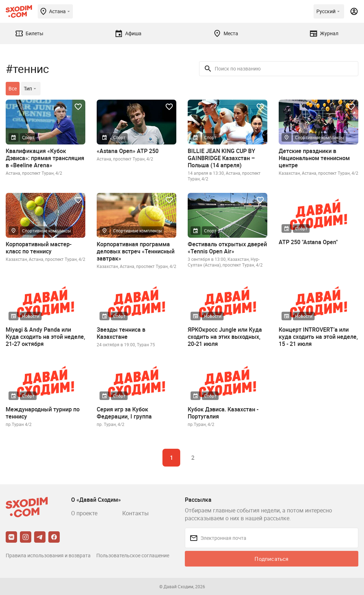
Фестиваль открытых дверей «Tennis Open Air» (227, 248)
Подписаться (271, 559)
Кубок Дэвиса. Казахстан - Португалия (223, 413)
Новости (31, 316)
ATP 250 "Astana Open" (308, 242)
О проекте (84, 513)
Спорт (28, 137)
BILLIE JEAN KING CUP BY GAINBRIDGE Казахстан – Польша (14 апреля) (221, 158)
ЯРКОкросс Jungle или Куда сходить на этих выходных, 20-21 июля (225, 337)
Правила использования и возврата (48, 555)
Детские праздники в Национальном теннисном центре (314, 158)
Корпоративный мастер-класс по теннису (39, 248)
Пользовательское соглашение (133, 555)
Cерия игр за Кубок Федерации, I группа (124, 413)
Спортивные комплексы (319, 137)
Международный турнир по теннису (43, 413)
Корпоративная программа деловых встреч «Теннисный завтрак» (136, 251)
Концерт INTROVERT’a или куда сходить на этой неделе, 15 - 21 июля (318, 337)
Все (13, 88)
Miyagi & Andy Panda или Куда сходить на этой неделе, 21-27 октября (45, 337)
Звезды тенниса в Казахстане (121, 333)
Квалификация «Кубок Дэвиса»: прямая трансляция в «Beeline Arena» (45, 158)
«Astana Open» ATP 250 (128, 151)
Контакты (135, 513)
